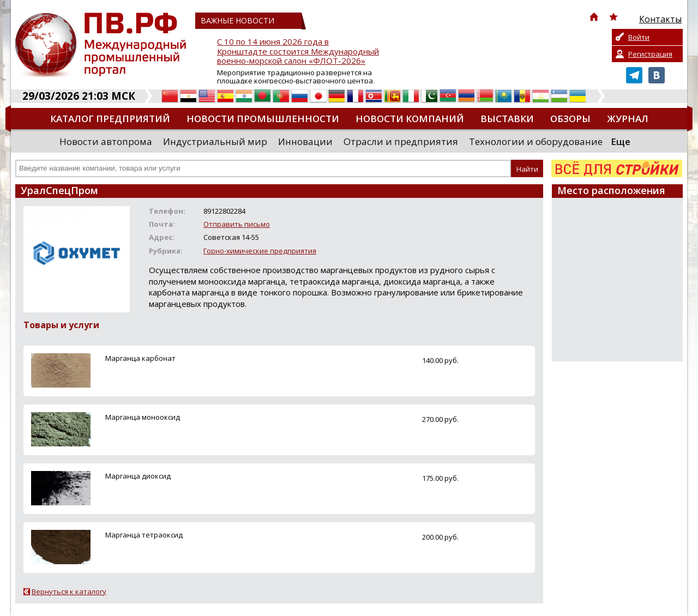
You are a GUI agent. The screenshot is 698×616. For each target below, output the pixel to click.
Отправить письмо (237, 224)
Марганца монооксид (143, 417)
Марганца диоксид (138, 476)
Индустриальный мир (215, 141)
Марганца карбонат (140, 358)
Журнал (628, 119)
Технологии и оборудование (536, 141)
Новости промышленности (263, 119)
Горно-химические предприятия (260, 251)
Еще (621, 141)
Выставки (507, 119)
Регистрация (650, 54)
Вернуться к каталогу (69, 591)
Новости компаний (410, 119)
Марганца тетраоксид (144, 535)
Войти (639, 37)
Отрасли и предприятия (401, 141)
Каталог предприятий (110, 119)
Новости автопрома (106, 141)
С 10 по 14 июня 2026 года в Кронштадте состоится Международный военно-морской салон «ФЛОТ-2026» (298, 52)
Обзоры (570, 119)
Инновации (305, 141)
